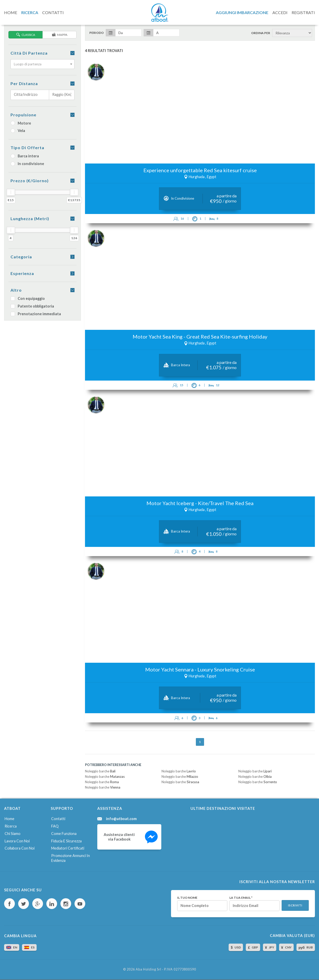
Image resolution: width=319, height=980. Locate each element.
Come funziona (64, 834)
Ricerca (11, 826)
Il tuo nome (187, 898)
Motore (21, 123)
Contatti (58, 819)
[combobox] (42, 64)
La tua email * (241, 898)
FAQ (55, 826)
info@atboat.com (121, 819)
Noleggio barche (100, 771)
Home (9, 819)
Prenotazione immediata (36, 314)
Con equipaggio (28, 298)
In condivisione (27, 164)
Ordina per (261, 33)
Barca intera (25, 156)
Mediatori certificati (68, 848)
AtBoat (159, 13)
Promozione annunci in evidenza (71, 858)
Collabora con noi (20, 848)
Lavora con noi (17, 841)
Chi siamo (13, 834)
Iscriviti (295, 905)
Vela (18, 131)
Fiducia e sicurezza (66, 841)
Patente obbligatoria (32, 306)
